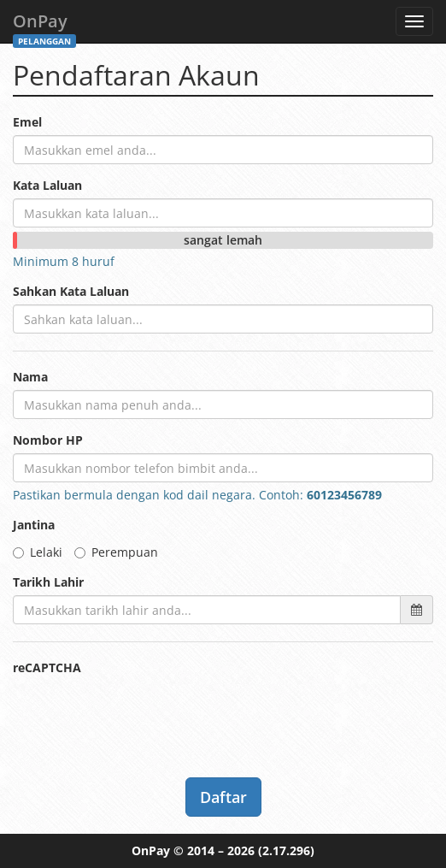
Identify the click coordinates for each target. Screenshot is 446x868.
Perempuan (116, 552)
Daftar (223, 797)
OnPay (44, 26)
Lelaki (38, 552)
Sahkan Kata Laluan (71, 291)
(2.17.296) (286, 850)
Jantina (34, 525)
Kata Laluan (47, 185)
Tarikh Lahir (48, 582)
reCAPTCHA (47, 667)
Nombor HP (48, 440)
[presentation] (143, 714)
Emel (27, 122)
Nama (30, 377)
